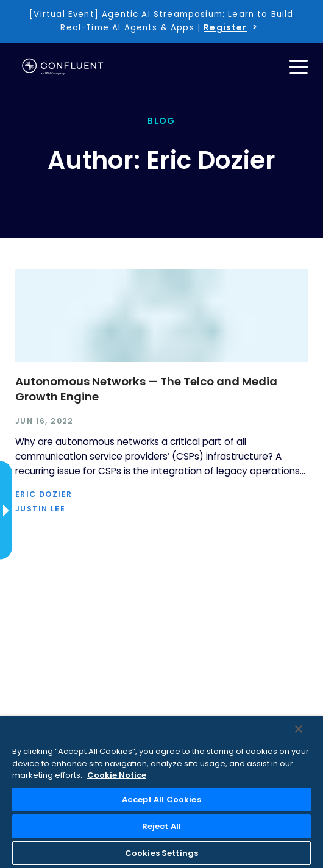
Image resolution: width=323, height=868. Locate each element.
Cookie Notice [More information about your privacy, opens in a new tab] (117, 775)
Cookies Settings (161, 853)
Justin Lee (40, 509)
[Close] (299, 729)
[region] (161, 792)
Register (225, 27)
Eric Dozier (44, 494)
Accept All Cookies (161, 799)
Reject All (161, 826)
